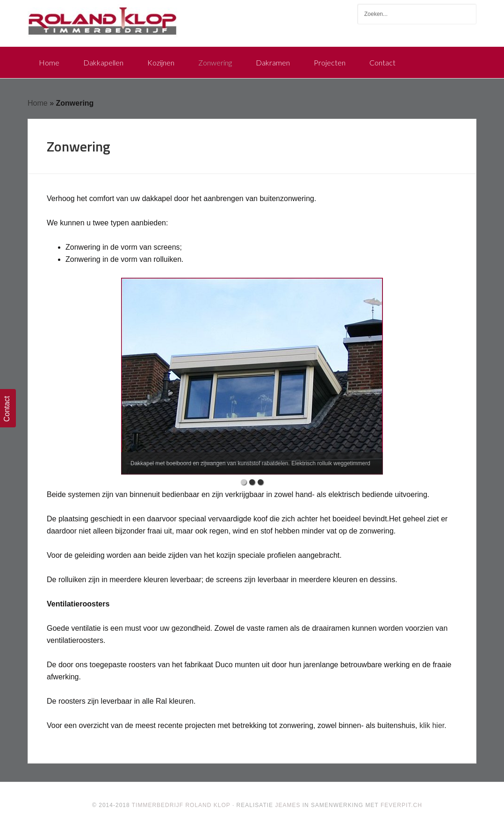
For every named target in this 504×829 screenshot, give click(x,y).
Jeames (288, 805)
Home (38, 103)
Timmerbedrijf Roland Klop (102, 19)
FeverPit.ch (401, 805)
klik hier (432, 725)
